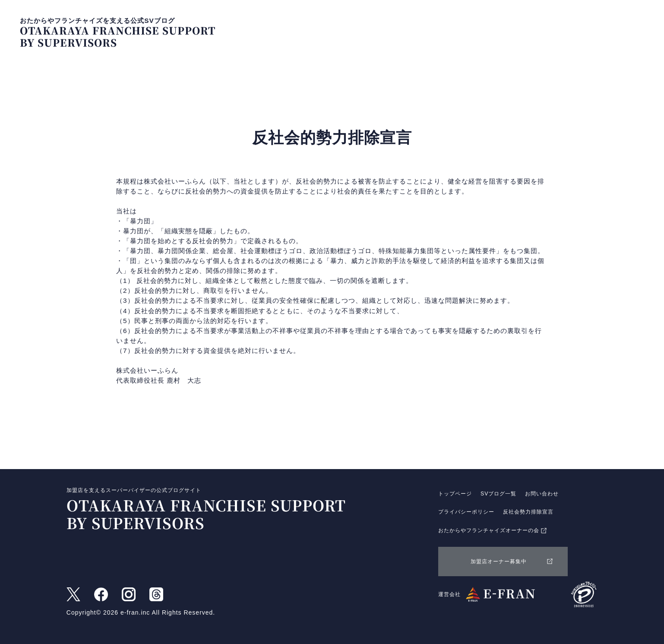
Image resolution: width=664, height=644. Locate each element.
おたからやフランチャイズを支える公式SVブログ (118, 33)
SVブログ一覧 (531, 27)
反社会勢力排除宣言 (528, 512)
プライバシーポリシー (466, 512)
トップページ (468, 27)
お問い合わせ (594, 27)
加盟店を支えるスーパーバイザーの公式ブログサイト (199, 510)
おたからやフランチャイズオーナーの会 (493, 531)
